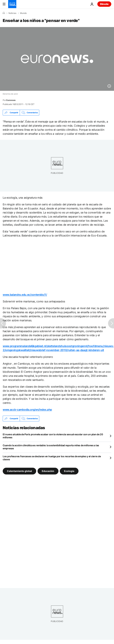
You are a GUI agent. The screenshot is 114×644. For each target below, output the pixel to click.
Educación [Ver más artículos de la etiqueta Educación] (48, 471)
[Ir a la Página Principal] (12, 4)
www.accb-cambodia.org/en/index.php (27, 410)
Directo (104, 4)
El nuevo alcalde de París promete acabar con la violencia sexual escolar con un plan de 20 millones (53, 436)
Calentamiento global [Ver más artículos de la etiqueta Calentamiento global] (19, 471)
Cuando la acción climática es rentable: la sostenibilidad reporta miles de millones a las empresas (51, 447)
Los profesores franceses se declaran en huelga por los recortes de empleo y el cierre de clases (52, 458)
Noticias (12, 13)
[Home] (4, 13)
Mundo (23, 13)
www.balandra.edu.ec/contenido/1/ (25, 295)
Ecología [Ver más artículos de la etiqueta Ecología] (69, 471)
